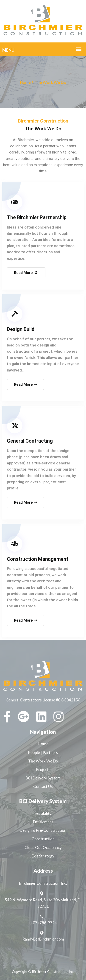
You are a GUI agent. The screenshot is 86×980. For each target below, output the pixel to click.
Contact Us (43, 786)
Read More (26, 273)
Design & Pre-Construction (43, 830)
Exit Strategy (43, 856)
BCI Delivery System (43, 778)
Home (25, 82)
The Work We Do (43, 761)
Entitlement (43, 822)
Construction (43, 839)
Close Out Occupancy (43, 847)
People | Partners (43, 752)
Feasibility (43, 813)
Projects (43, 769)
